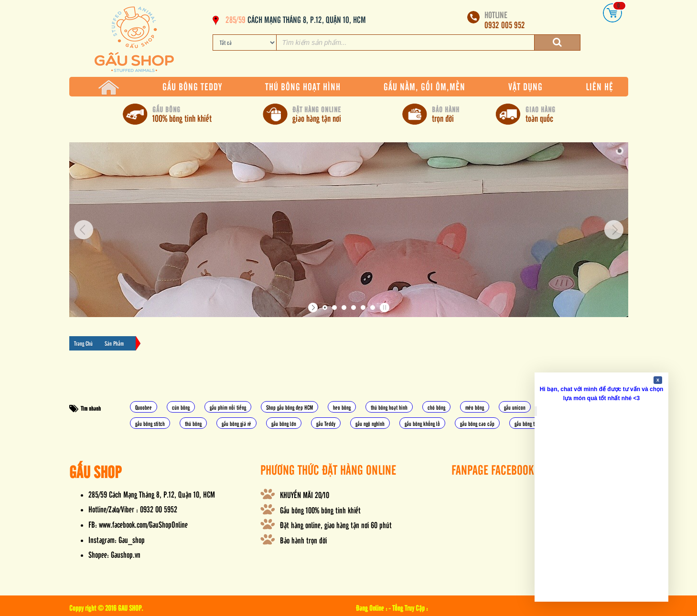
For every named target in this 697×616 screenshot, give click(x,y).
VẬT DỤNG (525, 86)
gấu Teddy (326, 423)
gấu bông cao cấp (477, 423)
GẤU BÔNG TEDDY (192, 86)
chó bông (436, 407)
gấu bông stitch (150, 423)
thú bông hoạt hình (389, 407)
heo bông (342, 407)
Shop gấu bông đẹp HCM (290, 407)
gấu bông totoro (530, 423)
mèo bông (475, 407)
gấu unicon (515, 407)
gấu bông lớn (284, 423)
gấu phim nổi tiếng (228, 407)
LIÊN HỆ (600, 86)
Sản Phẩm (114, 343)
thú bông (193, 423)
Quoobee (144, 407)
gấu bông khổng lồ (422, 423)
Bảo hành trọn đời (303, 540)
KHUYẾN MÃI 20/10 (305, 494)
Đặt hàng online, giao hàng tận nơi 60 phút (336, 525)
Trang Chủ (83, 343)
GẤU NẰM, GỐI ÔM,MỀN (424, 86)
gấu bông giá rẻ (236, 423)
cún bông (181, 407)
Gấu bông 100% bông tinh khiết (320, 510)
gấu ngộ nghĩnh (370, 423)
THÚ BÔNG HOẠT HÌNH (303, 86)
